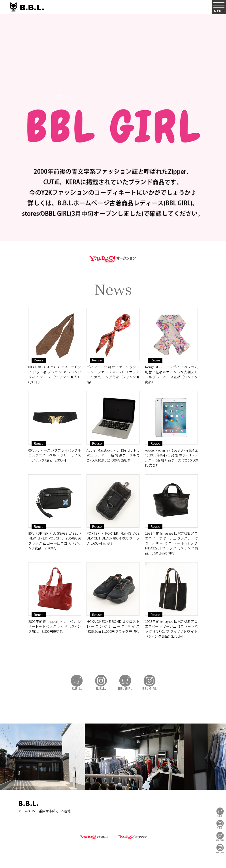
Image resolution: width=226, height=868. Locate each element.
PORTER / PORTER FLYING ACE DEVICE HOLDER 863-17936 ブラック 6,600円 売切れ (113, 538)
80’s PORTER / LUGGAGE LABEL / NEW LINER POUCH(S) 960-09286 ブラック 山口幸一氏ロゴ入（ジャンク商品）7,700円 (55, 541)
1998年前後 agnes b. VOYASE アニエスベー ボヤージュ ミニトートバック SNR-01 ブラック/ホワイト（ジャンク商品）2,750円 (171, 629)
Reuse (39, 360)
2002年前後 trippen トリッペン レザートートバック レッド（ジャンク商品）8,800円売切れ (55, 626)
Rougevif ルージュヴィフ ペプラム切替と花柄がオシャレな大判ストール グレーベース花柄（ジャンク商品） (171, 374)
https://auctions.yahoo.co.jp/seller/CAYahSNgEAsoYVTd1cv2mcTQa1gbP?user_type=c (113, 258)
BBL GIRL (220, 849)
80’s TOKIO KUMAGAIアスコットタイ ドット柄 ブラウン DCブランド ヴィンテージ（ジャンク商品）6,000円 (55, 374)
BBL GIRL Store (220, 837)
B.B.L (26, 7)
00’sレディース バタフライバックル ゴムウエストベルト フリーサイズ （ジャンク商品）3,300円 (55, 455)
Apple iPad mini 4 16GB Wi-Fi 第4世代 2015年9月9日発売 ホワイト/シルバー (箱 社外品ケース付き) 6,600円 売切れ (171, 458)
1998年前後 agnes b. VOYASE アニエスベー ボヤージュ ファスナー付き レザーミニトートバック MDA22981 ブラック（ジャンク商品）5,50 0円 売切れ (171, 543)
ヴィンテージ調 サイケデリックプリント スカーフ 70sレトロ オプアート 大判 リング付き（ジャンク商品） (113, 374)
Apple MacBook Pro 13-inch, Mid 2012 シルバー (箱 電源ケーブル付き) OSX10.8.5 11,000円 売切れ (113, 455)
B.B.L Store (220, 812)
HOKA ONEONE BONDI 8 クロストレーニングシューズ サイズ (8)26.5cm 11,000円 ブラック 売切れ (113, 626)
